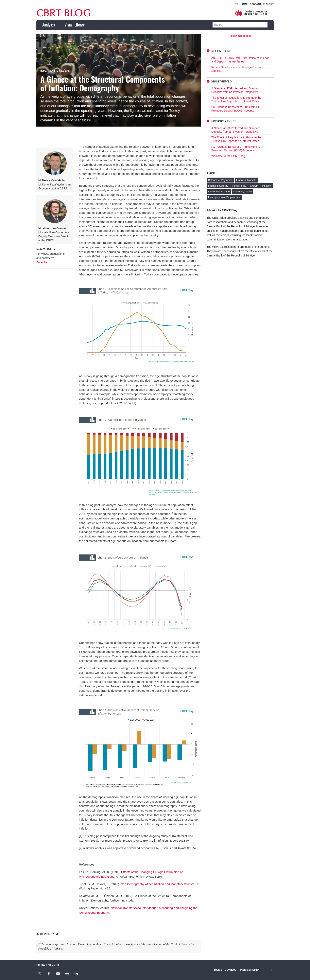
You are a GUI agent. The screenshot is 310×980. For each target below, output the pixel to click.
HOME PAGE (49, 934)
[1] (96, 177)
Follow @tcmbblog (240, 36)
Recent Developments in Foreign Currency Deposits (238, 69)
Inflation (48, 71)
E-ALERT (268, 4)
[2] (172, 513)
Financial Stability (218, 186)
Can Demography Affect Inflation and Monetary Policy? (157, 884)
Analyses (49, 25)
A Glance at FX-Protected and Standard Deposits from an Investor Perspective (236, 90)
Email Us (42, 262)
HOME (244, 4)
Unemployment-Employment (224, 197)
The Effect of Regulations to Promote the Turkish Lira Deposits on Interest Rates (236, 99)
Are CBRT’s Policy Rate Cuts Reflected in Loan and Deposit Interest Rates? (240, 60)
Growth (254, 186)
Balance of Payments (220, 180)
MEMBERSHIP (249, 970)
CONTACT (255, 4)
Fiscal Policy (239, 186)
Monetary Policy (242, 192)
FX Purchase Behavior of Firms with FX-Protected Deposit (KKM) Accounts (236, 109)
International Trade (219, 192)
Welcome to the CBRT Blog (228, 156)
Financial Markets (246, 180)
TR (237, 4)
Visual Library (75, 25)
